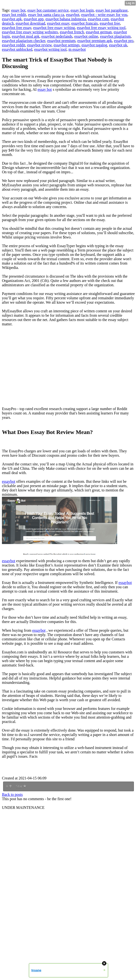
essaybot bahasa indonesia (66, 19)
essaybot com (98, 19)
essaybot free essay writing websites (30, 32)
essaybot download (30, 23)
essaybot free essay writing (54, 28)
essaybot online (86, 36)
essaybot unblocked (17, 49)
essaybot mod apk (26, 36)
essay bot (18, 10)
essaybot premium (61, 41)
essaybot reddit (14, 45)
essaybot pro (124, 41)
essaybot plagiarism (115, 36)
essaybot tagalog (94, 45)
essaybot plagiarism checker (24, 41)
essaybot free (110, 23)
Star (21, 786)
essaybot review (39, 45)
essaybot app (34, 19)
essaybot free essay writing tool (101, 28)
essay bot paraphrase (112, 10)
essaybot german (99, 32)
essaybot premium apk (95, 41)
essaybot (73, 15)
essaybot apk (12, 19)
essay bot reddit (14, 15)
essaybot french (72, 32)
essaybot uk (118, 45)
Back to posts (12, 794)
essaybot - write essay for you (104, 15)
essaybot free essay (17, 28)
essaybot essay (58, 23)
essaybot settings (67, 45)
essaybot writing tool (50, 49)
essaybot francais (85, 23)
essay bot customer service (48, 10)
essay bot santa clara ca (46, 15)
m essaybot (77, 49)
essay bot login (82, 10)
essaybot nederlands (57, 36)
